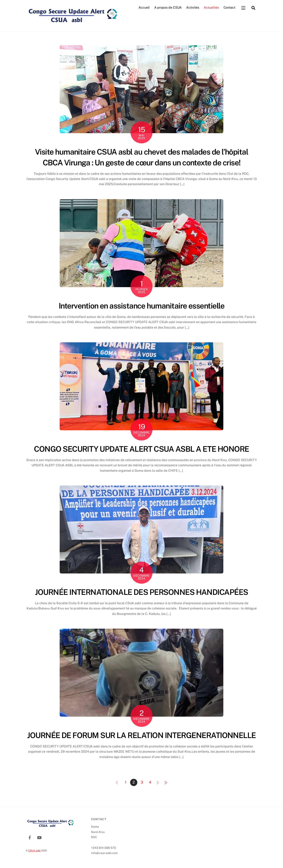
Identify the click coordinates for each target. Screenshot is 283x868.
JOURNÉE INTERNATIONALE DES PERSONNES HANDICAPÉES (141, 592)
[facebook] (30, 837)
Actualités (211, 8)
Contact (229, 8)
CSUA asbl (34, 851)
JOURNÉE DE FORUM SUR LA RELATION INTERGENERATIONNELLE (141, 736)
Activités (193, 8)
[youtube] (39, 837)
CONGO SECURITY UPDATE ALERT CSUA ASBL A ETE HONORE (141, 449)
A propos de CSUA (168, 8)
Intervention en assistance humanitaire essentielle (141, 306)
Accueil (144, 8)
